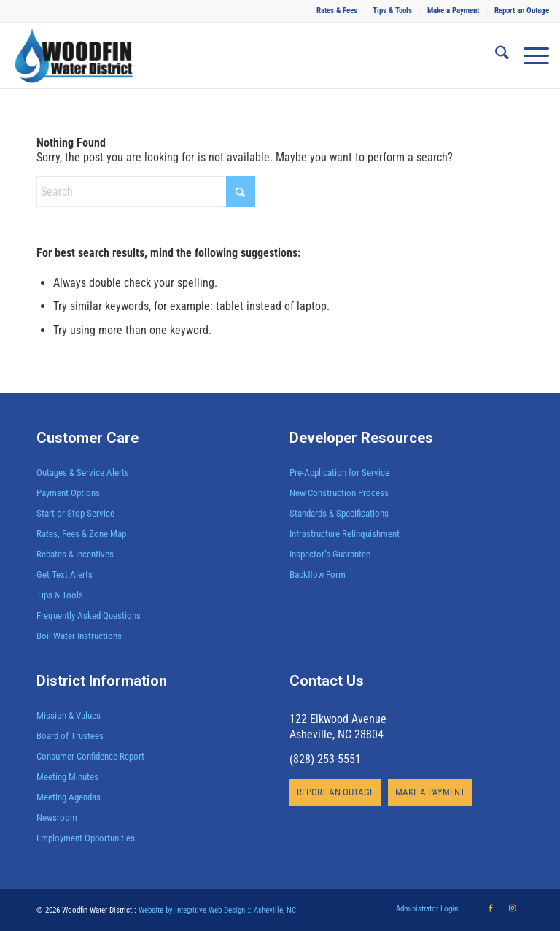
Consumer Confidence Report (90, 756)
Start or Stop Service (75, 513)
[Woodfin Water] (74, 55)
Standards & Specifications (339, 513)
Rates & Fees (337, 11)
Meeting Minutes (67, 777)
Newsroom (57, 818)
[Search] (495, 55)
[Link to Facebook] (491, 908)
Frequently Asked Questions (89, 615)
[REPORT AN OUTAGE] (335, 792)
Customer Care (87, 438)
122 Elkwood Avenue (338, 719)
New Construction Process (339, 493)
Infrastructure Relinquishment (345, 534)
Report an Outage (522, 11)
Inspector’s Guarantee (331, 554)
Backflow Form (318, 575)
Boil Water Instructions (79, 636)
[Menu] (529, 55)
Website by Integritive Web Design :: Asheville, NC (217, 910)
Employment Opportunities (86, 838)
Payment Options (68, 493)
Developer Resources (361, 438)
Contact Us (327, 681)
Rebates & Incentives (75, 554)
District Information (102, 681)
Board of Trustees (70, 736)
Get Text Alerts (65, 575)
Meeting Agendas (69, 797)
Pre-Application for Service (339, 472)
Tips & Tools (392, 11)
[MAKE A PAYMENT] (430, 792)
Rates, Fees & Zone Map (81, 534)
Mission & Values (69, 715)
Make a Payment (453, 11)
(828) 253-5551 (325, 759)
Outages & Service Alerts (83, 472)
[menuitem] (337, 11)
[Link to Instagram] (513, 908)
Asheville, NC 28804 (337, 734)
